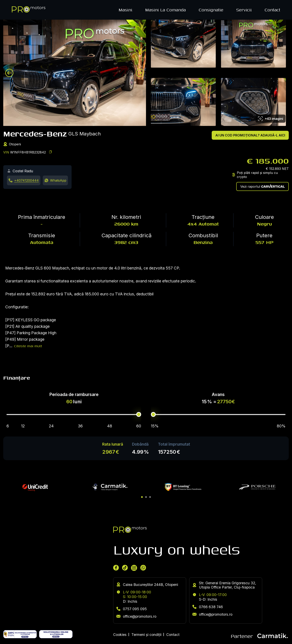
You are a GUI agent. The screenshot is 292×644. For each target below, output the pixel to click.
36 (80, 426)
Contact (272, 10)
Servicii (244, 10)
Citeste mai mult (28, 346)
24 (51, 426)
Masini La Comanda (165, 10)
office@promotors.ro (136, 616)
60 (139, 426)
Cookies (120, 635)
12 (23, 426)
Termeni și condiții (146, 635)
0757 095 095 (132, 609)
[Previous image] (9, 73)
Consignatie (211, 10)
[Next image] (140, 73)
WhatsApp (58, 180)
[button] (142, 497)
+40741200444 (26, 180)
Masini (125, 10)
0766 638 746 (208, 607)
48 (110, 426)
